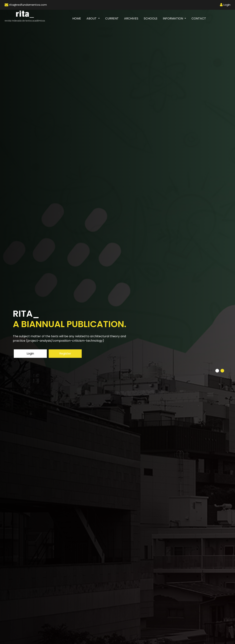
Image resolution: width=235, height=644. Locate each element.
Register (65, 354)
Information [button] (173, 18)
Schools (151, 18)
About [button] (92, 18)
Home (78, 18)
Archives (131, 18)
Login (30, 354)
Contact (199, 18)
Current (112, 18)
